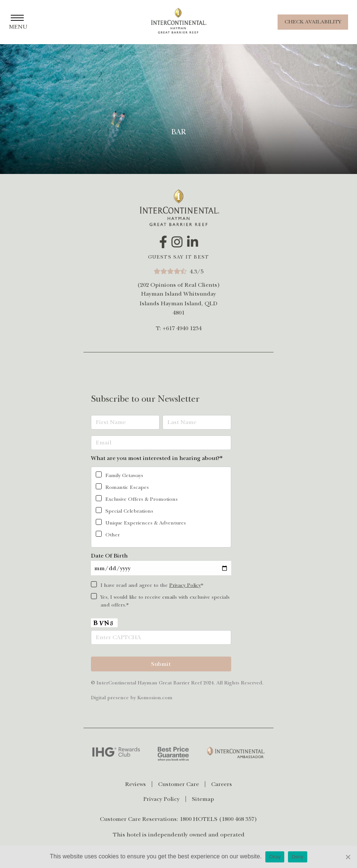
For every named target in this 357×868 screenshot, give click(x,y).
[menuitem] (139, 784)
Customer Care (178, 784)
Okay (275, 857)
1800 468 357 (238, 819)
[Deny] (348, 857)
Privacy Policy (185, 585)
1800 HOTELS (199, 819)
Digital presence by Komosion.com (132, 698)
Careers (222, 784)
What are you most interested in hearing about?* (157, 458)
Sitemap (203, 799)
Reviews (135, 784)
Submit (161, 664)
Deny (297, 857)
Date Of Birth (109, 556)
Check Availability (313, 22)
